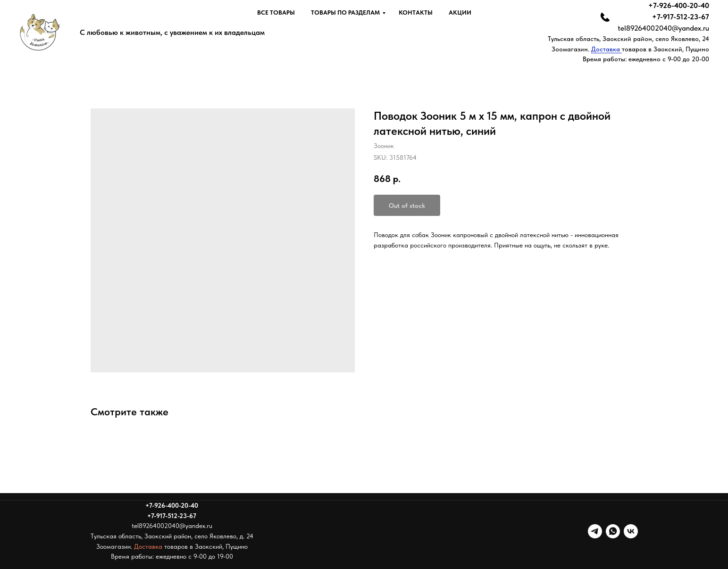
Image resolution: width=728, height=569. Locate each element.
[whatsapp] (613, 531)
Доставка (607, 49)
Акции (460, 12)
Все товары (276, 12)
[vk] (631, 531)
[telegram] (595, 531)
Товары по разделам (345, 12)
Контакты (416, 12)
